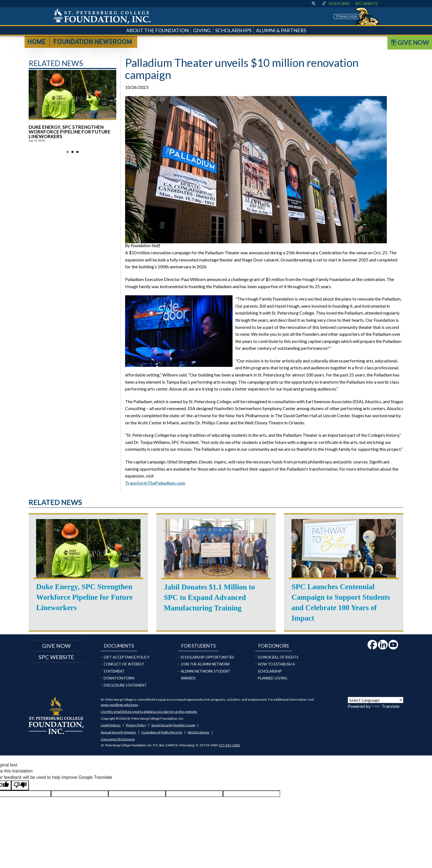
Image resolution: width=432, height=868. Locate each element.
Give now (56, 646)
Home (37, 42)
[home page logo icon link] (102, 16)
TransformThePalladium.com (155, 483)
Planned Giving (273, 678)
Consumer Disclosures (118, 739)
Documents (119, 646)
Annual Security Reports (118, 732)
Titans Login (347, 16)
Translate (385, 706)
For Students (199, 646)
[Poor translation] (20, 785)
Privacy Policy (136, 725)
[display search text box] (314, 4)
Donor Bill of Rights (278, 657)
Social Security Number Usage (173, 725)
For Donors (274, 646)
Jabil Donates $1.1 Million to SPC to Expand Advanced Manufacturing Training (210, 597)
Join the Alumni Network (205, 664)
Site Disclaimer (199, 732)
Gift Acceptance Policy (126, 657)
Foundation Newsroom (93, 42)
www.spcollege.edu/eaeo (119, 705)
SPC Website (366, 4)
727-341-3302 (229, 745)
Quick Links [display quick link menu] (336, 4)
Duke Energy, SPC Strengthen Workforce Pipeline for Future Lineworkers (70, 132)
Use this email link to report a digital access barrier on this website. (149, 712)
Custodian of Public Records (162, 732)
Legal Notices (111, 725)
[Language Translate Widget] (376, 700)
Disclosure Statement (125, 685)
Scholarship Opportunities (207, 657)
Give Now (410, 43)
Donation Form (119, 678)
